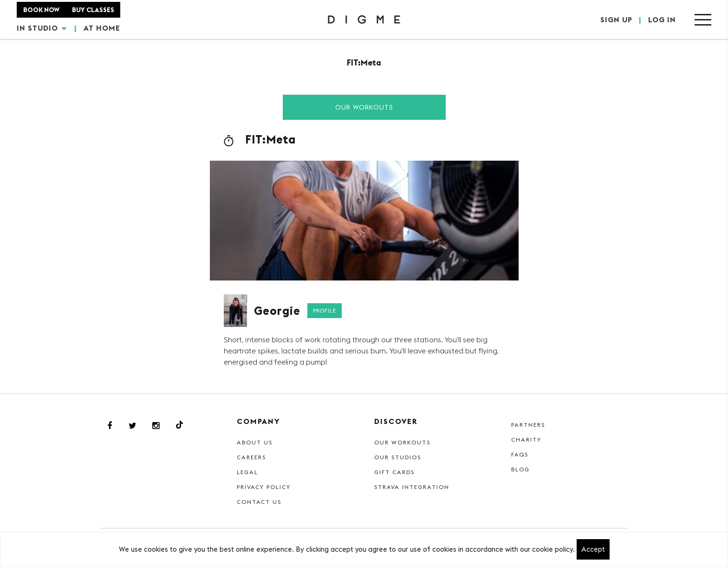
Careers (251, 457)
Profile (325, 310)
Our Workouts (364, 107)
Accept (593, 549)
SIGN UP (616, 20)
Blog (520, 469)
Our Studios (398, 457)
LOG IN (662, 20)
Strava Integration (412, 487)
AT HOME (102, 28)
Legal (247, 472)
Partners (528, 425)
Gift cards (394, 472)
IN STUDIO (42, 28)
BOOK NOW (41, 10)
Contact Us (259, 502)
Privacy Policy (264, 487)
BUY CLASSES (93, 10)
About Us (255, 442)
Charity (526, 440)
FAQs (520, 454)
